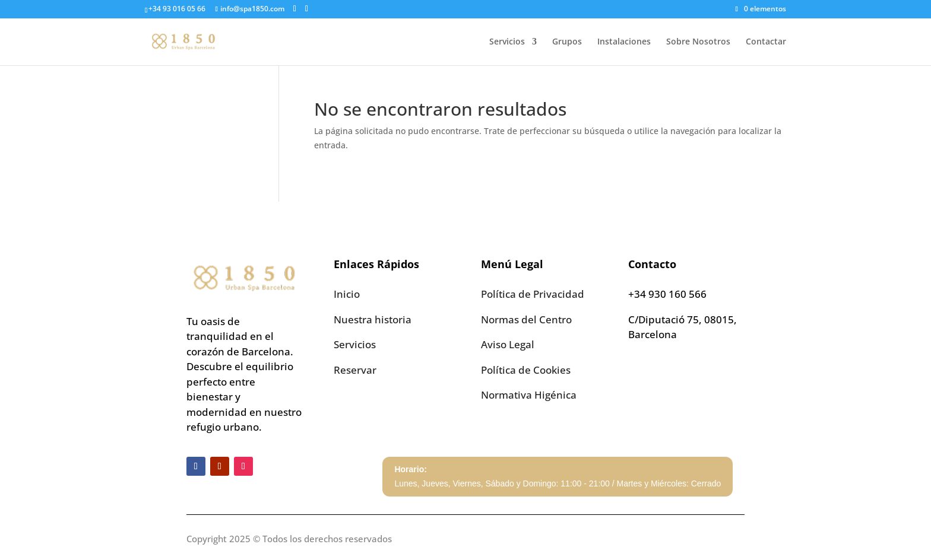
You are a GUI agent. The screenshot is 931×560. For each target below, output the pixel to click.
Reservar (355, 370)
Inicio (347, 294)
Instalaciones (624, 42)
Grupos (567, 42)
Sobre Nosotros (698, 42)
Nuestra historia (373, 319)
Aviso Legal (508, 344)
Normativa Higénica (529, 395)
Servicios (507, 42)
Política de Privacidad (533, 294)
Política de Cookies (526, 370)
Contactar (766, 42)
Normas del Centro (526, 319)
